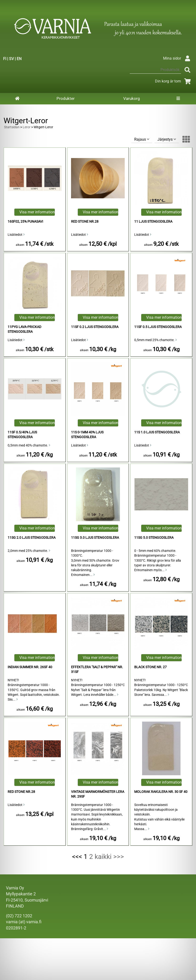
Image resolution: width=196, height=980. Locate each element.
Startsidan (12, 127)
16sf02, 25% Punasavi (25, 222)
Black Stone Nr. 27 (150, 667)
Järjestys (167, 139)
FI (5, 59)
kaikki (103, 857)
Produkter (66, 98)
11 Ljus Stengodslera (153, 222)
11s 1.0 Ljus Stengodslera (157, 432)
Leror (27, 127)
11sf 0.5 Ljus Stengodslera (158, 327)
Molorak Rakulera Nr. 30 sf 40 (161, 792)
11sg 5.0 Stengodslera (154, 538)
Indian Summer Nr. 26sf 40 (30, 667)
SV (11, 59)
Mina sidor (178, 58)
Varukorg (132, 98)
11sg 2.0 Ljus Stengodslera (32, 538)
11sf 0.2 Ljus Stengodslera (95, 327)
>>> (119, 857)
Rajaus (142, 139)
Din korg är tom (174, 81)
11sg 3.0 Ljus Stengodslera (95, 538)
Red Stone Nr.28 (85, 222)
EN (19, 59)
